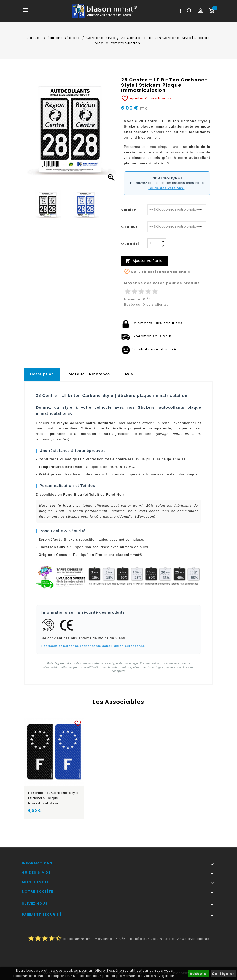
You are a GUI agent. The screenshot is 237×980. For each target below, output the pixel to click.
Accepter (199, 974)
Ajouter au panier (144, 261)
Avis (129, 374)
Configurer (223, 974)
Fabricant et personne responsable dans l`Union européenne (93, 646)
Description (42, 374)
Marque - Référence (89, 374)
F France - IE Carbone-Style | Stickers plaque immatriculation (53, 798)
